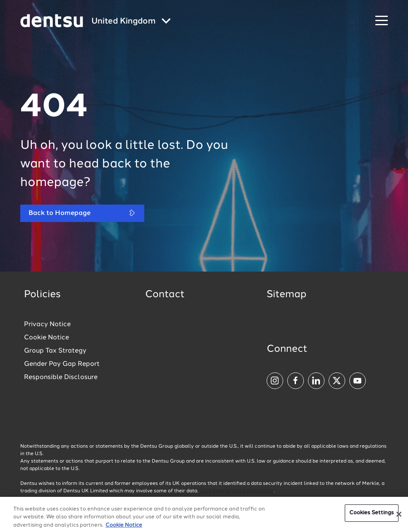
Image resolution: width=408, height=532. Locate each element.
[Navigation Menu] (382, 21)
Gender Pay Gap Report (62, 364)
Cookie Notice (47, 338)
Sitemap (286, 295)
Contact (165, 295)
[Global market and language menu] (131, 22)
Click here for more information (236, 491)
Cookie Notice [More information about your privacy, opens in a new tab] (124, 528)
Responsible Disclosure (61, 377)
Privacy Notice (47, 324)
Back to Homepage (82, 213)
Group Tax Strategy (55, 351)
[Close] (399, 517)
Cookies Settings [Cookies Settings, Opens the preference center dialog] (372, 515)
